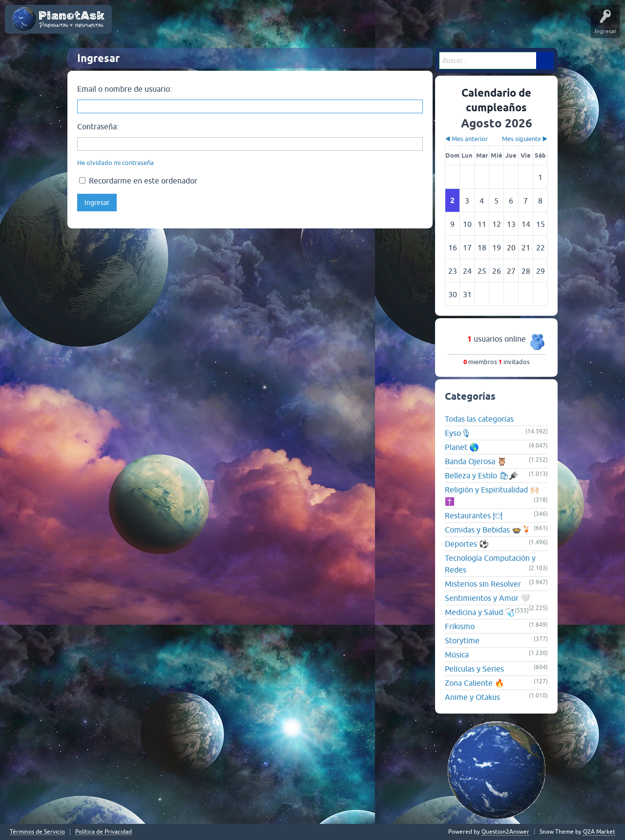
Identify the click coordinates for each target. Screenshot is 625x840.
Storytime (462, 640)
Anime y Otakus (472, 697)
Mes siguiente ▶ (525, 139)
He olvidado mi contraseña (115, 163)
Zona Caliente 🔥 (475, 683)
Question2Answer (505, 832)
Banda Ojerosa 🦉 (476, 461)
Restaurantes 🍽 (474, 515)
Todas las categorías (479, 419)
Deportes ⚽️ (467, 544)
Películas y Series (474, 669)
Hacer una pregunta (403, 26)
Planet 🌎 (462, 447)
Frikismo (460, 626)
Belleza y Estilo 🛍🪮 (482, 475)
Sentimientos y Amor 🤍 (488, 598)
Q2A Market (599, 832)
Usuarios (354, 26)
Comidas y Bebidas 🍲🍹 (488, 530)
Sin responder (275, 26)
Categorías (318, 26)
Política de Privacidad (104, 832)
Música (457, 655)
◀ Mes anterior (466, 139)
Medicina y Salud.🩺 (480, 612)
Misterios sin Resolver (483, 584)
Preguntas (232, 26)
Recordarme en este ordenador (138, 181)
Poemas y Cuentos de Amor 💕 (164, 26)
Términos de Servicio (37, 832)
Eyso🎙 (458, 433)
